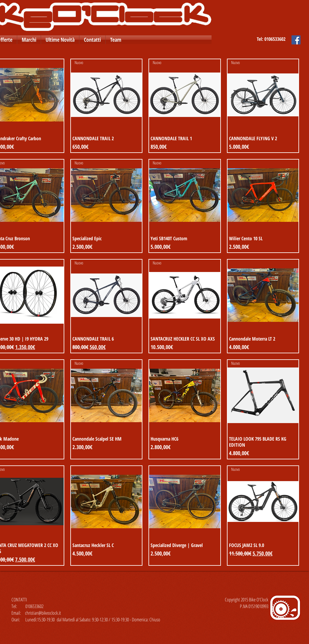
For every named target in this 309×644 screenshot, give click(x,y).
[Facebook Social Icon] (296, 40)
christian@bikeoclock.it (43, 613)
